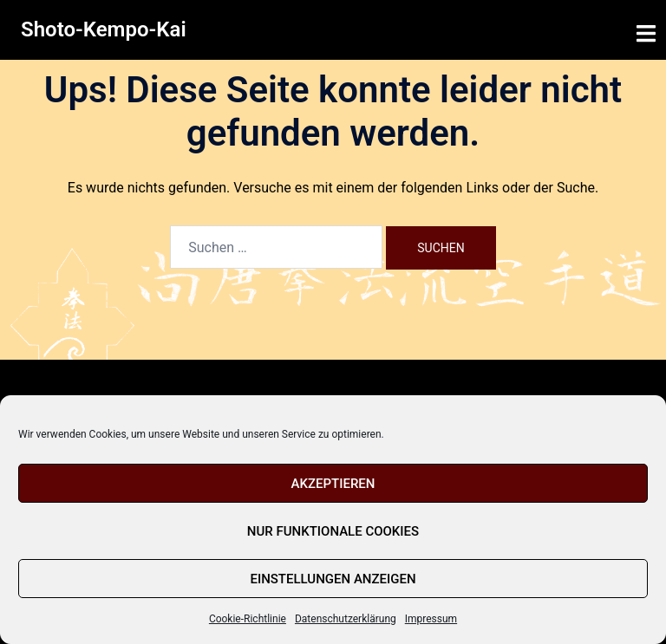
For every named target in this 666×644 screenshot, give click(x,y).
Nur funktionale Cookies (333, 531)
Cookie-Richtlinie (248, 619)
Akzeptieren (333, 484)
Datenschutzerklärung (346, 619)
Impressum (431, 619)
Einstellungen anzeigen (333, 579)
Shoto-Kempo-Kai (104, 29)
